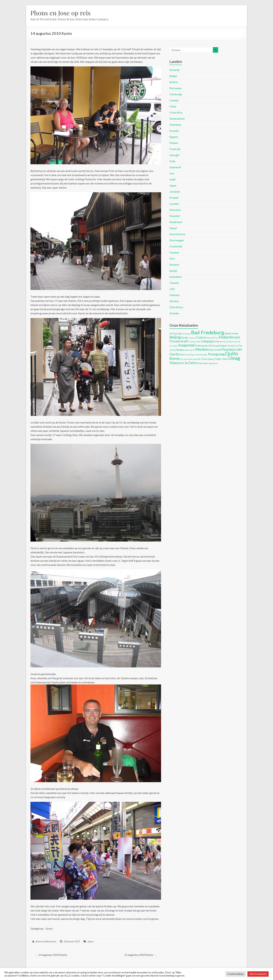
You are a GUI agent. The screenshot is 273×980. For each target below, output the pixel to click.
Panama (174, 252)
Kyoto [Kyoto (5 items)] (231, 346)
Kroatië (174, 198)
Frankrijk (175, 149)
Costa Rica (176, 112)
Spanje (173, 271)
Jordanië (175, 191)
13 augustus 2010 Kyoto (51, 955)
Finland (174, 143)
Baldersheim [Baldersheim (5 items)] (232, 333)
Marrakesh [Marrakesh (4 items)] (190, 350)
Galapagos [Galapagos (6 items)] (208, 341)
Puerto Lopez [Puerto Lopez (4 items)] (202, 355)
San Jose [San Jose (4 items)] (184, 359)
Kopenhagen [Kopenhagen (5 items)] (220, 346)
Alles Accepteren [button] (258, 974)
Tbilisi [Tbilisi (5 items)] (218, 359)
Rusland (174, 265)
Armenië (174, 70)
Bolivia (174, 82)
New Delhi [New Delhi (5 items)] (215, 350)
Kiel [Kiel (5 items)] (210, 346)
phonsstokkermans (46, 941)
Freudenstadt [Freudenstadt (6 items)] (179, 341)
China (173, 106)
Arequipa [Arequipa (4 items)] (186, 334)
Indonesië (175, 167)
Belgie (173, 76)
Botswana (175, 88)
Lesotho (174, 204)
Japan (90, 941)
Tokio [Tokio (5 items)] (225, 359)
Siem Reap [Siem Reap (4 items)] (193, 359)
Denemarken (177, 118)
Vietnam (174, 295)
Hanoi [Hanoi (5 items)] (219, 341)
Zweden (174, 313)
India (172, 161)
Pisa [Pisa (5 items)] (182, 354)
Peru (172, 258)
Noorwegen (177, 240)
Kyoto (49, 928)
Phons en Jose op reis (61, 13)
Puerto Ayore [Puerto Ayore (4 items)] (190, 355)
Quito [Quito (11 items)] (232, 353)
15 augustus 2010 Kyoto (140, 955)
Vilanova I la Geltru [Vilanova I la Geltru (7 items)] (184, 363)
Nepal (173, 228)
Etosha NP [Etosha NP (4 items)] (210, 338)
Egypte (174, 137)
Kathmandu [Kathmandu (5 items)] (202, 346)
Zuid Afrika (176, 307)
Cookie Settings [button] (236, 974)
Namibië (175, 216)
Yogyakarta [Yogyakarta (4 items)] (213, 363)
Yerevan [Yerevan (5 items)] (203, 363)
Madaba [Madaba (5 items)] (180, 350)
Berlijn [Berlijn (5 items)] (185, 338)
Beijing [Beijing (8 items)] (175, 337)
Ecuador (174, 131)
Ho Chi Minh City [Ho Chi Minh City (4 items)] (230, 342)
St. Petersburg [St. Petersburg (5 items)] (206, 359)
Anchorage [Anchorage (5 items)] (176, 333)
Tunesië (174, 283)
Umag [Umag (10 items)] (234, 358)
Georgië (174, 155)
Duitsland (175, 125)
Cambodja (176, 94)
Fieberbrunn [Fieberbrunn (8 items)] (229, 337)
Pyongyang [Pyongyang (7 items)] (216, 354)
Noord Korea (177, 234)
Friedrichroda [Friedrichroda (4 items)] (195, 342)
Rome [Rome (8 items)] (174, 358)
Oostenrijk (176, 246)
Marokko (175, 210)
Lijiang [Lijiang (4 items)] (172, 350)
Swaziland (175, 277)
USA (172, 289)
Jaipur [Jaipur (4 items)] (175, 346)
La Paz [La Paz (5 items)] (239, 346)
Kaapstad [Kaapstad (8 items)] (187, 345)
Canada (174, 100)
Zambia (174, 301)
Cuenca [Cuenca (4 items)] (192, 338)
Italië (172, 179)
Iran (172, 173)
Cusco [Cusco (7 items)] (201, 337)
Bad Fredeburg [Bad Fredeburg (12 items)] (208, 332)
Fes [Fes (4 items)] (217, 338)
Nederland (176, 222)
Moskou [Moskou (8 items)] (202, 349)
